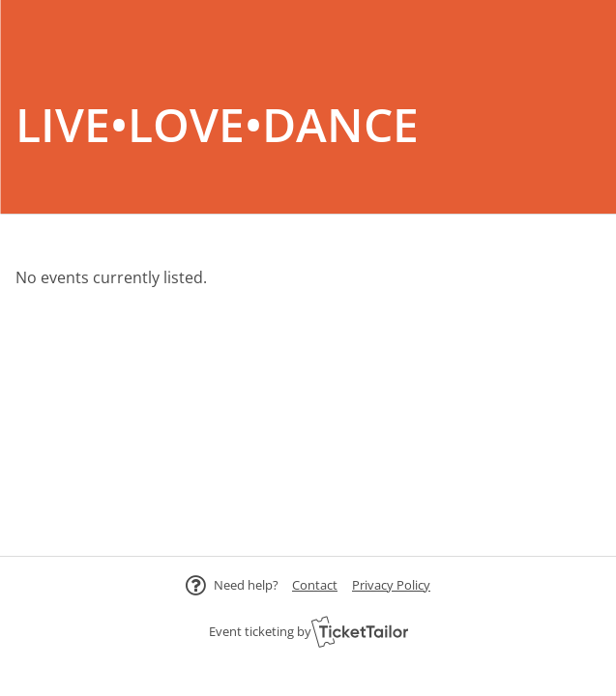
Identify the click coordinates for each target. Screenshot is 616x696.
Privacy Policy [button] (391, 585)
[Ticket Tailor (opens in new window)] (360, 631)
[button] (315, 585)
